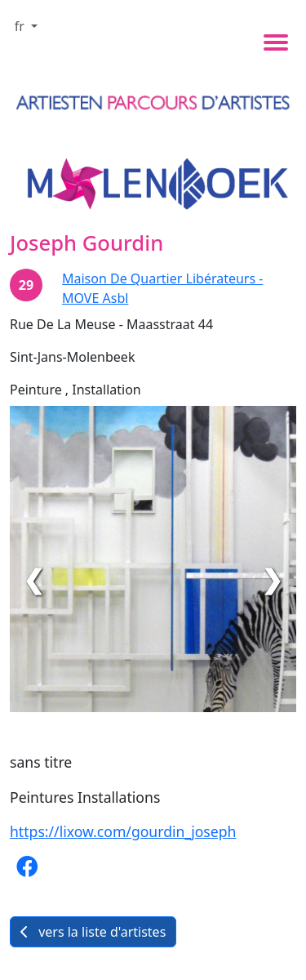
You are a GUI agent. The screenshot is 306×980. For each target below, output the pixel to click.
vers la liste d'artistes (93, 932)
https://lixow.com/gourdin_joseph (123, 831)
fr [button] (21, 26)
